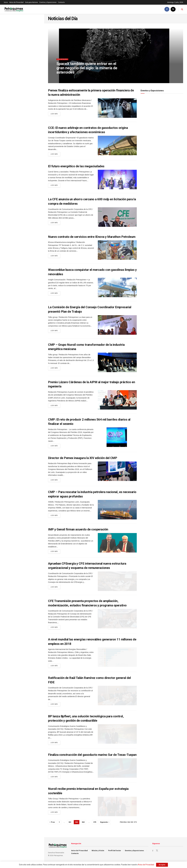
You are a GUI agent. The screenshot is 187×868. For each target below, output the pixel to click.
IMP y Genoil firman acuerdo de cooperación (78, 531)
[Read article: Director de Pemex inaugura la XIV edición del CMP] (117, 473)
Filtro (38, 17)
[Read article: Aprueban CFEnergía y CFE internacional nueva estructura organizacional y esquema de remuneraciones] (117, 584)
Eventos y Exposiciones (48, 2)
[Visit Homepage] (14, 9)
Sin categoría (63, 62)
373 (95, 828)
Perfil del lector (115, 856)
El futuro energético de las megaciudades (76, 167)
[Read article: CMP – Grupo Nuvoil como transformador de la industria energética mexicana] (117, 363)
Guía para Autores (31, 2)
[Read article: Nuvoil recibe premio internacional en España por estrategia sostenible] (117, 812)
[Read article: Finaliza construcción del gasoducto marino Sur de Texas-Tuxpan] (117, 773)
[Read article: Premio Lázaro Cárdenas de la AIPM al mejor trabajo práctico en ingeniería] (117, 400)
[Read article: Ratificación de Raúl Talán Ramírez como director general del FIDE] (117, 699)
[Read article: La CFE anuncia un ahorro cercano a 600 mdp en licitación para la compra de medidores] (117, 218)
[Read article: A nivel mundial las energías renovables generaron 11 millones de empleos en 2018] (117, 660)
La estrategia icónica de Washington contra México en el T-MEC (28, 62)
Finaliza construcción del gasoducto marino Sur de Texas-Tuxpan (92, 760)
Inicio (6, 2)
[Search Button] (182, 9)
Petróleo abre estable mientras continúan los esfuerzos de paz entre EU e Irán (26, 49)
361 (70, 828)
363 (83, 828)
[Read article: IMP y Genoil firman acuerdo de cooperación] (117, 545)
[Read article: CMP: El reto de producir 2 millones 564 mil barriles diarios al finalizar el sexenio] (117, 438)
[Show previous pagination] (52, 828)
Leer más (55, 114)
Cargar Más (22, 200)
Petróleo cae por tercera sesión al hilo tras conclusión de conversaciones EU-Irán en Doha (27, 145)
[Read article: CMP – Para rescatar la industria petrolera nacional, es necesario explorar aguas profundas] (117, 512)
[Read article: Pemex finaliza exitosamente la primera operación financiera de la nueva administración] (117, 108)
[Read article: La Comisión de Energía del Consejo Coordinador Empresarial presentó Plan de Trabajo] (117, 325)
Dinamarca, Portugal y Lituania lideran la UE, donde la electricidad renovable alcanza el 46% (27, 90)
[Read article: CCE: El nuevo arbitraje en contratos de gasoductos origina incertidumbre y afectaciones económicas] (117, 145)
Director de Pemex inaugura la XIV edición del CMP (83, 459)
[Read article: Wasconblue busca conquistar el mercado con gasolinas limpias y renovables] (117, 288)
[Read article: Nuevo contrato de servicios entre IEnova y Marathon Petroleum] (117, 251)
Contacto (61, 2)
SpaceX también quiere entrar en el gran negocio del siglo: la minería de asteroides (28, 132)
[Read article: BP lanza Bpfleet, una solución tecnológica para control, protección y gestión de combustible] (117, 738)
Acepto (162, 865)
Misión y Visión (98, 856)
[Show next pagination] (105, 828)
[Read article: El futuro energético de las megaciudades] (117, 180)
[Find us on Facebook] (167, 9)
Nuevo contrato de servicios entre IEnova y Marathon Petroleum (92, 237)
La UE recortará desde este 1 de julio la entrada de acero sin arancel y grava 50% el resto (27, 187)
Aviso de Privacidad (16, 2)
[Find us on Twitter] (173, 9)
